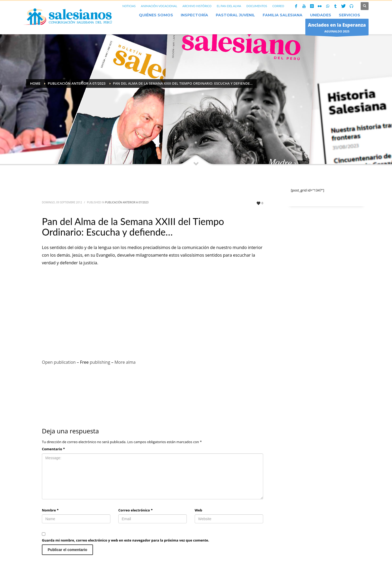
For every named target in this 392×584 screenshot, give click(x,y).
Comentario (53, 449)
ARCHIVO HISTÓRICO (197, 6)
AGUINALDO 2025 (337, 28)
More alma (125, 362)
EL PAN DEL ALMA (229, 6)
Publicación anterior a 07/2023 (127, 202)
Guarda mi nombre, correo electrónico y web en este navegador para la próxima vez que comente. (126, 540)
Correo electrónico (136, 510)
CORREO (278, 6)
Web (198, 510)
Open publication (59, 362)
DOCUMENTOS (257, 6)
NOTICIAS (129, 6)
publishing (100, 362)
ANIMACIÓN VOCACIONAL (159, 6)
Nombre (50, 510)
